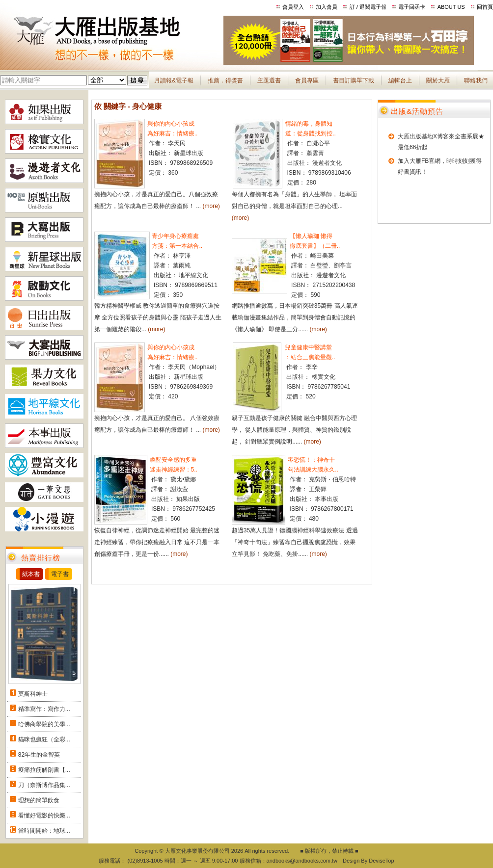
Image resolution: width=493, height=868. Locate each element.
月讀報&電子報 (174, 80)
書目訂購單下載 (354, 80)
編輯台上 (400, 80)
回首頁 (485, 7)
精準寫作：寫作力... (44, 709)
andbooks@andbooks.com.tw (302, 861)
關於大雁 (438, 80)
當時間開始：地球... (44, 831)
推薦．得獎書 (225, 80)
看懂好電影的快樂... (44, 815)
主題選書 (269, 80)
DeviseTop (381, 861)
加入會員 (327, 7)
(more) (211, 206)
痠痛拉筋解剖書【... (44, 770)
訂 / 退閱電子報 (368, 7)
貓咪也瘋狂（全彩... (44, 739)
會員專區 (307, 80)
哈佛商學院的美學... (44, 724)
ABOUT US (451, 7)
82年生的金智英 (39, 755)
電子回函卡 (412, 7)
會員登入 (293, 7)
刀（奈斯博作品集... (44, 785)
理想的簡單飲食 (39, 800)
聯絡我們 (476, 80)
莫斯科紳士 (33, 694)
